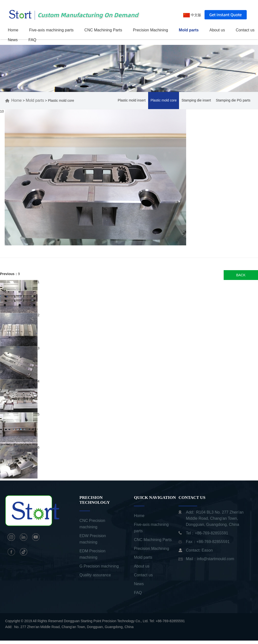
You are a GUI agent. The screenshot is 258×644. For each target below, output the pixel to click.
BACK (241, 275)
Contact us (245, 30)
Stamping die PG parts (233, 100)
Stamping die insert (196, 100)
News (13, 40)
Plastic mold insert (132, 100)
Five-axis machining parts (51, 30)
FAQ (32, 40)
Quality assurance (95, 575)
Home (13, 30)
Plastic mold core (164, 100)
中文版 (192, 15)
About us (217, 30)
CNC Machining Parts (103, 30)
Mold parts (189, 30)
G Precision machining (99, 566)
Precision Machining (150, 30)
